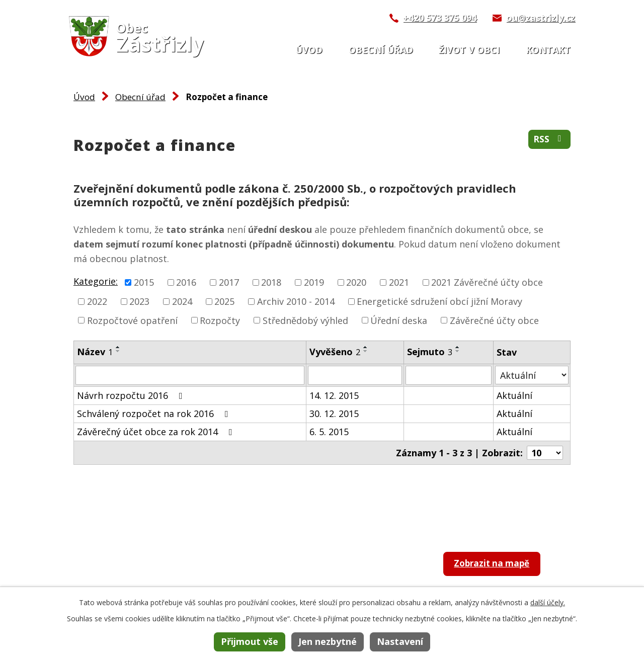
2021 (399, 282)
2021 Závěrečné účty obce (487, 282)
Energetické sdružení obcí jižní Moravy (439, 301)
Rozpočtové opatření (132, 320)
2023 (139, 301)
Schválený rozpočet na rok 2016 (155, 414)
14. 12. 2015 (334, 395)
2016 (186, 282)
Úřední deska (399, 320)
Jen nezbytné (328, 641)
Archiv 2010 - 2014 (296, 301)
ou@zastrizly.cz (541, 18)
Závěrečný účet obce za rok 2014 (157, 432)
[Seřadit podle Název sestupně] (118, 351)
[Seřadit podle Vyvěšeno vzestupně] (366, 347)
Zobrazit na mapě (497, 565)
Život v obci (469, 50)
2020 (356, 282)
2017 (229, 282)
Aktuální (514, 395)
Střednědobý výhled (305, 320)
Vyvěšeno (335, 352)
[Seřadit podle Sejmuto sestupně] (458, 351)
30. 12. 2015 (334, 414)
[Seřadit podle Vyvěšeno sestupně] (366, 351)
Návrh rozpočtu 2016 (132, 395)
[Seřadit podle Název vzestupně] (118, 347)
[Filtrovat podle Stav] (532, 375)
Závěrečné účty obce (494, 320)
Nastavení (400, 641)
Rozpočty (220, 320)
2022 (97, 301)
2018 (271, 282)
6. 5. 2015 (329, 432)
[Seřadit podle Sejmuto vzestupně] (458, 347)
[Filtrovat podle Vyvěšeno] (355, 375)
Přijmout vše (250, 641)
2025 (224, 301)
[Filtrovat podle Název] (190, 375)
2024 (182, 301)
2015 (144, 282)
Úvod (309, 50)
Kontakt (548, 50)
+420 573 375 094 (440, 18)
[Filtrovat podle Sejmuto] (449, 375)
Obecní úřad (381, 50)
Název (95, 352)
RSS (549, 140)
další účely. (548, 602)
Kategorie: (96, 281)
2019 (314, 282)
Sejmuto (430, 352)
